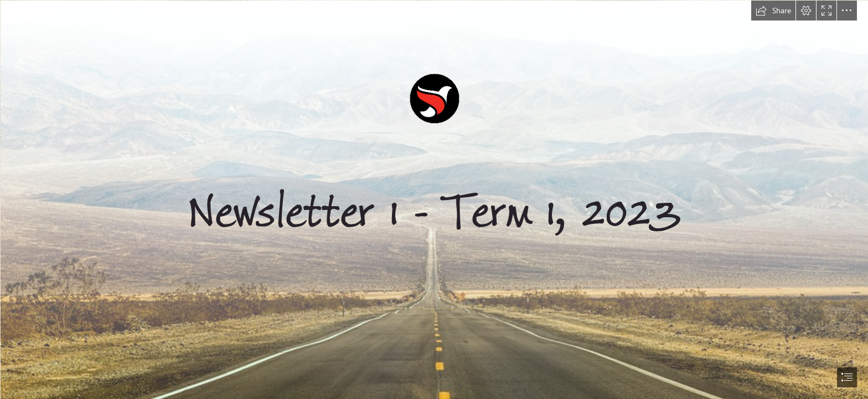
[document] (434, 199)
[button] (773, 11)
